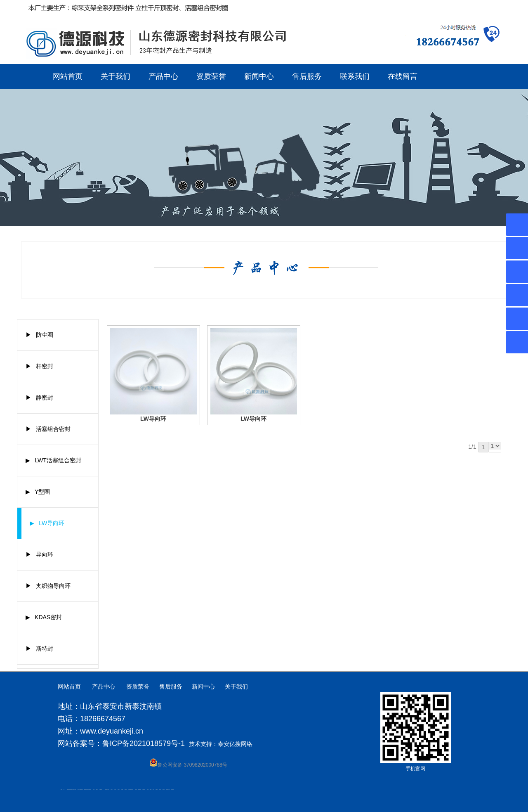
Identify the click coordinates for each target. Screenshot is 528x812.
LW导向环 (153, 419)
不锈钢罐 (151, 790)
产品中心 (163, 76)
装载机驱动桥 (139, 790)
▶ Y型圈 (38, 492)
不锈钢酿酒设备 (101, 790)
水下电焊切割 (75, 790)
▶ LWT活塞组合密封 (53, 460)
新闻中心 (259, 76)
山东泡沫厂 (108, 790)
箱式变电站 (164, 790)
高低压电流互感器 (71, 790)
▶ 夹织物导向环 (48, 586)
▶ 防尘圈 (40, 335)
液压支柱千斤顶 (79, 790)
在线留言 (403, 76)
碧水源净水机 (126, 790)
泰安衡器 (94, 790)
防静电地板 (90, 790)
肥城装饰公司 (82, 790)
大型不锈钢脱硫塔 (130, 790)
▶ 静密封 (40, 398)
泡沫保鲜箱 (122, 790)
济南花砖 (132, 790)
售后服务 (307, 76)
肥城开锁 (68, 790)
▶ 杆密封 (40, 366)
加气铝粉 (153, 790)
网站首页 (68, 76)
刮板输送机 (136, 790)
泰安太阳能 (106, 790)
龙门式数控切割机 (144, 790)
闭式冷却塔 (160, 790)
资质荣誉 (211, 76)
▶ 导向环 (40, 554)
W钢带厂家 (157, 790)
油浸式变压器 (88, 790)
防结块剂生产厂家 (168, 790)
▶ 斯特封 (40, 649)
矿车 (64, 790)
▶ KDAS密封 (44, 617)
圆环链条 (61, 790)
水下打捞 (73, 790)
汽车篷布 (148, 790)
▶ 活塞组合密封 (48, 429)
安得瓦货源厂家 (172, 790)
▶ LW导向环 (47, 523)
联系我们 (355, 76)
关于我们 (115, 76)
